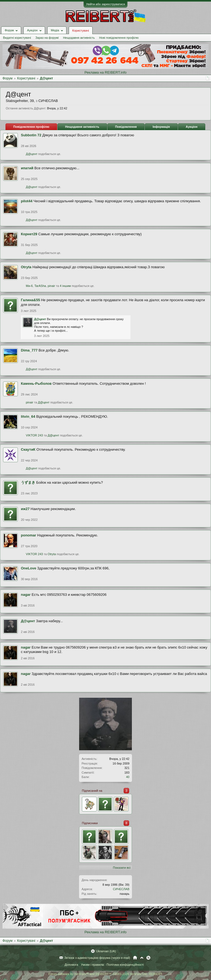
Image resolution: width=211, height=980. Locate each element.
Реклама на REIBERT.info (105, 72)
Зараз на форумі (47, 38)
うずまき (28, 482)
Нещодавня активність (79, 38)
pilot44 (27, 201)
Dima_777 (29, 350)
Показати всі (122, 868)
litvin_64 (28, 416)
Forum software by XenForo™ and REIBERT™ (105, 974)
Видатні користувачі (17, 38)
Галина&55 (30, 300)
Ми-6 (29, 286)
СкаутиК (28, 449)
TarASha (40, 286)
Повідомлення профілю (31, 127)
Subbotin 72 (31, 135)
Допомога (71, 965)
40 (128, 777)
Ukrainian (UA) (106, 951)
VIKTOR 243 (34, 435)
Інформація (161, 127)
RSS (148, 958)
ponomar (29, 535)
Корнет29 (29, 234)
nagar (26, 595)
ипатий (27, 168)
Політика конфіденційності (125, 965)
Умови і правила (92, 965)
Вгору (142, 958)
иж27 (25, 509)
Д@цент (32, 154)
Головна (135, 958)
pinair (52, 286)
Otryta (26, 267)
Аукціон (192, 127)
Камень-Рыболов (36, 384)
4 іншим (65, 286)
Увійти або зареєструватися (105, 4)
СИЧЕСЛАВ (121, 889)
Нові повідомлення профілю (119, 38)
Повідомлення (126, 127)
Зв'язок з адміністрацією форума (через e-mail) (97, 958)
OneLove (29, 568)
